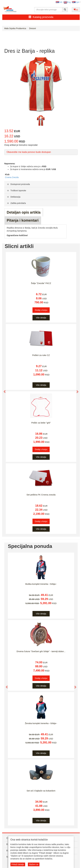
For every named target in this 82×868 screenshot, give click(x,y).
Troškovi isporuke (16, 191)
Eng (67, 2)
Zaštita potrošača (16, 203)
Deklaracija (13, 197)
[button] (3, 390)
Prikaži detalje (18, 864)
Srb (59, 2)
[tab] (41, 184)
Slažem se (34, 864)
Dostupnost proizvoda (18, 184)
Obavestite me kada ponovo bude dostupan (29, 152)
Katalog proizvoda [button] (41, 17)
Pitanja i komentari (23, 220)
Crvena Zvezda (12, 177)
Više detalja (41, 318)
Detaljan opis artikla (24, 212)
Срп (76, 2)
